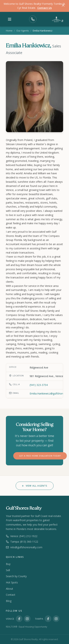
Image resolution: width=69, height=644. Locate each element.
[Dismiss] (63, 6)
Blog (9, 601)
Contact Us (45, 8)
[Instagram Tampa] (56, 619)
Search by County (16, 576)
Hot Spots (12, 582)
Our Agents (23, 31)
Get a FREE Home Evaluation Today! (40, 456)
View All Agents (35, 486)
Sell (8, 570)
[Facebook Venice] (19, 619)
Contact (11, 595)
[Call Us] (33, 19)
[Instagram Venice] (27, 619)
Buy (8, 564)
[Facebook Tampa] (48, 619)
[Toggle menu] (10, 19)
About (9, 589)
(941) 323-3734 (39, 385)
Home (9, 31)
